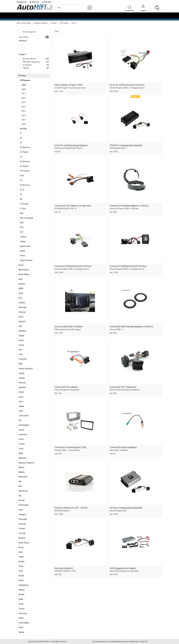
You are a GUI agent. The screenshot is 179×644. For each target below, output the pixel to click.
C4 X (22, 176)
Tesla (21, 604)
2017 (24, 120)
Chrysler (22, 312)
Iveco (21, 402)
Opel (21, 510)
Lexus (21, 439)
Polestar (22, 524)
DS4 (22, 223)
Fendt (21, 340)
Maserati (22, 458)
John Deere (24, 416)
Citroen (54, 23)
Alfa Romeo (24, 270)
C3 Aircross (25, 147)
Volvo (21, 627)
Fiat (20, 350)
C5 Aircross (25, 185)
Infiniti (21, 392)
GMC (21, 364)
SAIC (21, 552)
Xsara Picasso (26, 260)
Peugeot (22, 514)
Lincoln (22, 444)
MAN (21, 453)
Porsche (22, 533)
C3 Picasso (64, 23)
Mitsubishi (23, 491)
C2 (21, 138)
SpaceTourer (25, 246)
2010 (74, 23)
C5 (21, 180)
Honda (21, 373)
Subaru (22, 590)
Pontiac (22, 529)
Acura (21, 265)
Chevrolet (23, 307)
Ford (21, 354)
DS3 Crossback (27, 218)
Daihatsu (22, 331)
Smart (21, 580)
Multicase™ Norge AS (139, 642)
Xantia (22, 251)
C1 (21, 133)
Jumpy (23, 241)
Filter (57, 31)
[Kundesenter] (129, 7)
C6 (21, 194)
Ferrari (21, 345)
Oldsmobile (24, 505)
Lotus (21, 449)
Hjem (29, 23)
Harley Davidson (26, 369)
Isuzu (21, 397)
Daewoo (22, 321)
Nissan (22, 500)
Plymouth (23, 519)
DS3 (22, 213)
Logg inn (143, 7)
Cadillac (22, 303)
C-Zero (23, 209)
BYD (20, 298)
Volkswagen (24, 623)
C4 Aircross (25, 161)
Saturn (21, 557)
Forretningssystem (100, 642)
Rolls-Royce (24, 543)
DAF (20, 326)
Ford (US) (23, 359)
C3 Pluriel (24, 152)
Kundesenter (22, 2)
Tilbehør (26, 68)
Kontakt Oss (34, 2)
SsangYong (23, 585)
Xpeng (21, 632)
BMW (21, 288)
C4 (21, 157)
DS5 (22, 227)
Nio (20, 496)
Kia (20, 420)
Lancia (21, 430)
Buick (21, 293)
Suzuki (21, 594)
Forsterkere (27, 65)
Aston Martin (24, 274)
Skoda (21, 576)
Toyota (21, 609)
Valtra (21, 618)
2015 (24, 111)
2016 (24, 115)
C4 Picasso (25, 171)
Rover (21, 547)
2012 (24, 98)
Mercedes (23, 477)
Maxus (21, 467)
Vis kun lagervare (29, 32)
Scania (21, 561)
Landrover (23, 434)
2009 (24, 89)
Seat (21, 571)
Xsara (22, 256)
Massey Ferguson (26, 463)
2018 (24, 124)
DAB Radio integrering (31, 62)
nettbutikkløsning (117, 642)
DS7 (22, 232)
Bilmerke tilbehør (41, 23)
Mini (20, 486)
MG (20, 482)
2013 (24, 102)
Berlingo (23, 129)
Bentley (22, 284)
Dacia (21, 317)
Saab (21, 599)
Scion (21, 566)
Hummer (22, 383)
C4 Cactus (24, 166)
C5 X (22, 190)
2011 (24, 94)
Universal (23, 613)
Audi (20, 279)
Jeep (21, 411)
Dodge (21, 336)
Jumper (23, 237)
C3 (21, 143)
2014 (24, 107)
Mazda (22, 472)
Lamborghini (24, 425)
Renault (22, 538)
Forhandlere (47, 2)
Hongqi (22, 378)
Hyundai (22, 387)
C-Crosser (24, 204)
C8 (21, 199)
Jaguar (21, 406)
